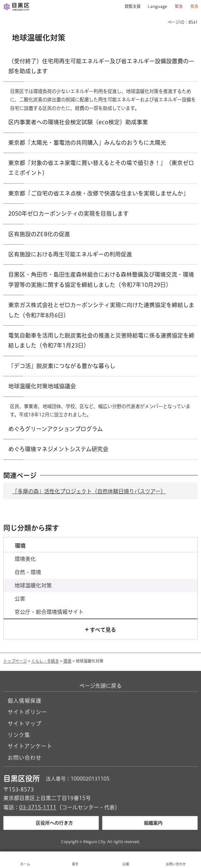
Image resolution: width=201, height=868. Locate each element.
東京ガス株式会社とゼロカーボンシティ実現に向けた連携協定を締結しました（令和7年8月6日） (101, 310)
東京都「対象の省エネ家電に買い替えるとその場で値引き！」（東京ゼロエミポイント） (101, 168)
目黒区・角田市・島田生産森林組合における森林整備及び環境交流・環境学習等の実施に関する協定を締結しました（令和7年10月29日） (101, 279)
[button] (130, 7)
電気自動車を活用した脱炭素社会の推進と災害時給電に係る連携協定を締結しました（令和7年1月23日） (101, 340)
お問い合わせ (25, 758)
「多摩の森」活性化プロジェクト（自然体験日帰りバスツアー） (89, 491)
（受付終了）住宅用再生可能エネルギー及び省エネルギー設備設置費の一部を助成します (101, 66)
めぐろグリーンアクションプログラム (56, 429)
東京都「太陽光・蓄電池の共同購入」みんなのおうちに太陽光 (87, 143)
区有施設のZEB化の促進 (39, 234)
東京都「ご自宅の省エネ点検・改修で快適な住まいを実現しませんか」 (99, 193)
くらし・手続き (45, 661)
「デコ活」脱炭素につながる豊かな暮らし (62, 366)
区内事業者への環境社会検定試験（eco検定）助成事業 (78, 122)
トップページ (15, 661)
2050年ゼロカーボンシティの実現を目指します (68, 214)
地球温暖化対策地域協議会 (42, 386)
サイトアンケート (30, 746)
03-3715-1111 (38, 807)
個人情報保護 (25, 701)
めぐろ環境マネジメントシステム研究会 (58, 449)
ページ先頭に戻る (100, 686)
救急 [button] (194, 6)
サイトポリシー (27, 712)
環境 (67, 661)
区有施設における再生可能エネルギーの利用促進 (70, 254)
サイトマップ (25, 724)
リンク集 (19, 735)
